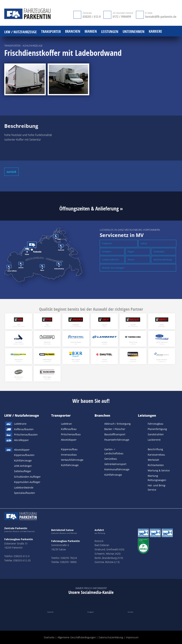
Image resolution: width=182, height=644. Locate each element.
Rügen (131, 252)
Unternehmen (134, 32)
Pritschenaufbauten (26, 435)
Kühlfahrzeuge (23, 460)
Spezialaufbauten (25, 493)
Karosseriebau (156, 455)
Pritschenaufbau (71, 434)
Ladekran (66, 424)
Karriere (155, 32)
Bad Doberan (102, 545)
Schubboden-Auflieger (27, 477)
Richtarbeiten (156, 465)
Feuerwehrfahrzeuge (117, 440)
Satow (144, 243)
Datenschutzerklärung (111, 637)
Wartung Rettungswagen (157, 478)
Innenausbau (69, 455)
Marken (91, 32)
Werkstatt (153, 460)
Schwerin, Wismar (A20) (108, 554)
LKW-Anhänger (23, 466)
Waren (131, 260)
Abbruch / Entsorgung (117, 424)
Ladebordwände (24, 487)
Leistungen (147, 415)
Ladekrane (20, 424)
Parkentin (107, 243)
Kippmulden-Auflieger (27, 482)
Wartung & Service (159, 470)
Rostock (99, 541)
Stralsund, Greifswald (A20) (109, 549)
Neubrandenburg (163, 260)
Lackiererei (154, 440)
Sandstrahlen (156, 434)
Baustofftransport (115, 434)
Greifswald (159, 252)
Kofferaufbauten (24, 429)
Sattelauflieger (23, 471)
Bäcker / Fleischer (115, 429)
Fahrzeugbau (156, 424)
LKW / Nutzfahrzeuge (22, 415)
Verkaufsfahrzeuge (72, 460)
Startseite (49, 637)
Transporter (61, 415)
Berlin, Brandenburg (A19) (109, 558)
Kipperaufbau (69, 449)
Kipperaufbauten (24, 455)
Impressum (132, 637)
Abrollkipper (21, 440)
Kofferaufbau (69, 429)
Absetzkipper (22, 450)
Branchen (102, 415)
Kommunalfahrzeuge (117, 469)
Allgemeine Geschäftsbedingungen (77, 637)
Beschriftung (155, 449)
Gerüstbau (111, 459)
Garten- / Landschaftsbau (114, 451)
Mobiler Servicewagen (113, 268)
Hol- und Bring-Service (157, 487)
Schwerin (107, 252)
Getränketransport (115, 464)
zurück (11, 172)
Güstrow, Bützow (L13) (107, 562)
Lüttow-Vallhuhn (111, 260)
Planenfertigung (157, 429)
